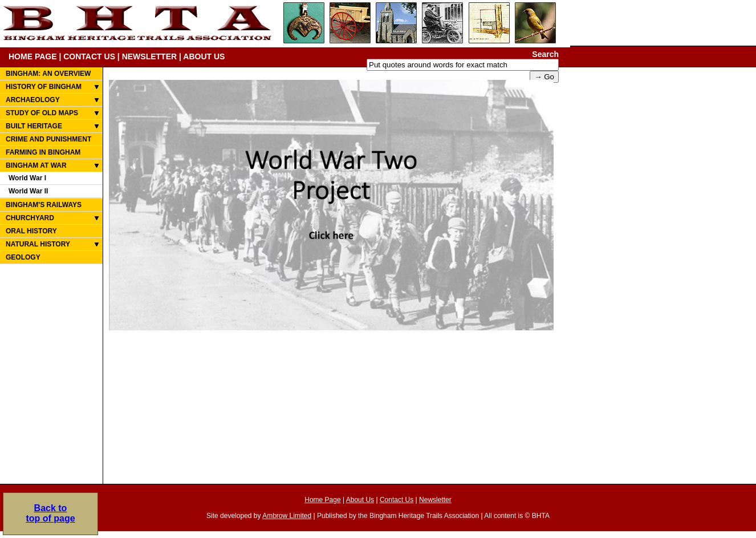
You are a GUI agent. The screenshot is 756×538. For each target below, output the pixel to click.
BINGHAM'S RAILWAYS (44, 205)
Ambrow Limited (287, 516)
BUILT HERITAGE (34, 126)
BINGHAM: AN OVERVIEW (48, 74)
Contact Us (397, 500)
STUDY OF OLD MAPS (42, 113)
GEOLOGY (23, 257)
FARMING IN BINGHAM (43, 152)
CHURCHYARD (30, 218)
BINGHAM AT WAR (36, 165)
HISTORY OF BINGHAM (44, 87)
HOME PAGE (33, 56)
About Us (360, 500)
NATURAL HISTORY (38, 244)
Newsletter (435, 500)
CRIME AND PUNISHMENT (48, 139)
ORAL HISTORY (31, 231)
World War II (28, 191)
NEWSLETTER (149, 56)
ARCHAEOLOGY (33, 100)
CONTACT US (89, 56)
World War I (27, 178)
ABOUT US (204, 56)
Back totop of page (50, 513)
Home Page (322, 500)
